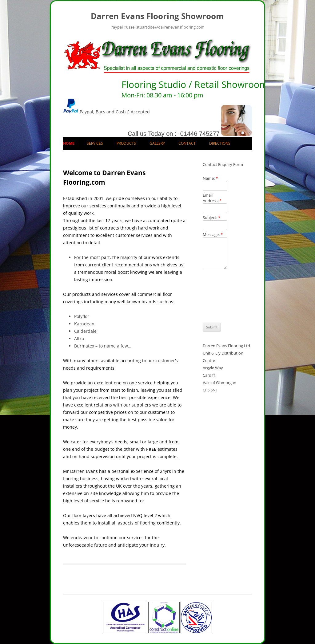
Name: (210, 178)
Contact (187, 143)
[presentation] (228, 296)
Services (95, 143)
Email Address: (212, 198)
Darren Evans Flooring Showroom (157, 16)
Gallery (157, 143)
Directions (220, 143)
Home (69, 143)
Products (126, 143)
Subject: (211, 218)
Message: (213, 234)
